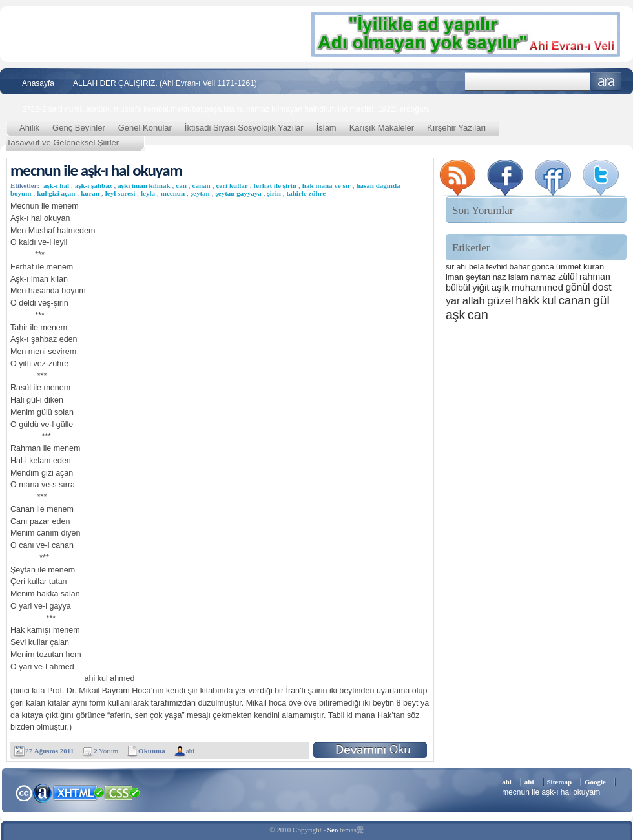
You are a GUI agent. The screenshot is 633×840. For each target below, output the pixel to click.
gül (601, 300)
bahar (520, 267)
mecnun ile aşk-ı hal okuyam (96, 170)
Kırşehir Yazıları (456, 128)
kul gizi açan (56, 193)
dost (602, 287)
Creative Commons (24, 792)
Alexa (43, 793)
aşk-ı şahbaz (94, 185)
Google (595, 782)
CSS (122, 792)
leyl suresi (120, 193)
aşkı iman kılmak (144, 185)
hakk (527, 300)
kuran (90, 193)
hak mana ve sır (327, 185)
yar (453, 300)
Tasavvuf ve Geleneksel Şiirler (63, 142)
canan (202, 185)
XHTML (78, 792)
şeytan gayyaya (238, 193)
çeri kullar (232, 185)
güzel (500, 301)
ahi (190, 751)
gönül (577, 287)
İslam (327, 128)
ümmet (569, 267)
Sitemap (560, 782)
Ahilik (29, 128)
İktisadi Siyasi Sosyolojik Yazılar (244, 128)
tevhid (497, 267)
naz (500, 277)
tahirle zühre (306, 193)
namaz (543, 277)
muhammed (537, 287)
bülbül (458, 288)
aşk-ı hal (56, 185)
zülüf (567, 277)
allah (474, 301)
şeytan (200, 193)
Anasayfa (38, 83)
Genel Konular (145, 128)
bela (476, 267)
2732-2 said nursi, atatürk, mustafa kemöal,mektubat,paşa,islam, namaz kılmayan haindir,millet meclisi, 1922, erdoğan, (226, 109)
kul (549, 300)
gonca (543, 267)
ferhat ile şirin (275, 185)
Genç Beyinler (79, 128)
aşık (501, 287)
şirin (274, 193)
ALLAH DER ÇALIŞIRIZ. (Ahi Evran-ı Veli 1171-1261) (165, 83)
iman (455, 277)
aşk (455, 315)
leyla (148, 193)
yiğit (481, 288)
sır (450, 267)
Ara (606, 82)
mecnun (173, 193)
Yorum (106, 751)
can (181, 185)
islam (518, 277)
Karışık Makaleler (382, 128)
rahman (595, 277)
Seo (333, 830)
